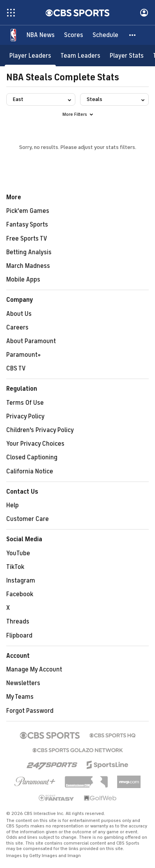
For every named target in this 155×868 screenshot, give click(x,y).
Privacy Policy (25, 416)
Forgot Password (30, 711)
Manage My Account (34, 670)
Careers (17, 328)
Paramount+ (24, 355)
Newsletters (23, 683)
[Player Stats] (127, 56)
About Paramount (31, 341)
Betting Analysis (29, 252)
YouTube (18, 553)
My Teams (20, 697)
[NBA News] (41, 35)
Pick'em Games (28, 211)
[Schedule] (105, 35)
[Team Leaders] (80, 56)
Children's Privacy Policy (40, 430)
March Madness (28, 266)
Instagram (21, 581)
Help (12, 505)
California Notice (30, 471)
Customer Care (28, 519)
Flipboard (19, 636)
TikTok (15, 567)
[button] (133, 35)
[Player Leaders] (30, 56)
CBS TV (16, 368)
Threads (18, 622)
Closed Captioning (32, 457)
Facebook (20, 594)
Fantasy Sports (27, 225)
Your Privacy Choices (35, 444)
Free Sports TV (27, 239)
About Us (19, 314)
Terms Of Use (25, 403)
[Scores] (74, 35)
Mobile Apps (23, 280)
